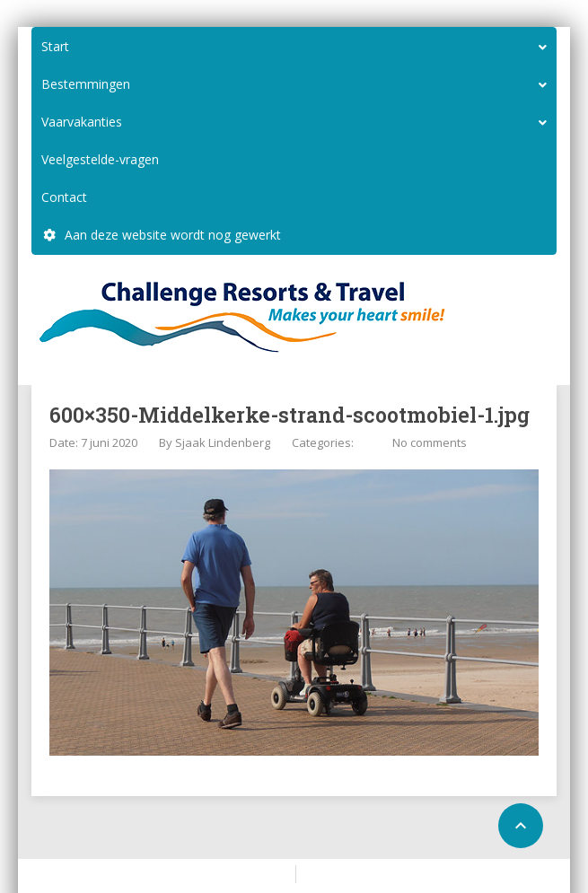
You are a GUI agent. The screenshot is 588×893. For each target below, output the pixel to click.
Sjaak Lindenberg (223, 442)
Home (266, 873)
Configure (334, 873)
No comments (430, 442)
